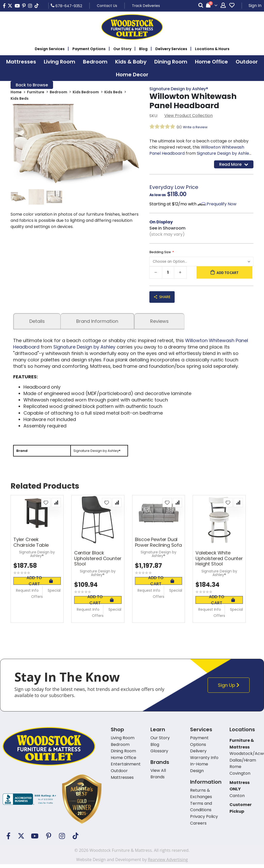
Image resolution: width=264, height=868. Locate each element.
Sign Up (230, 689)
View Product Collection (189, 116)
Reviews (159, 324)
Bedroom (58, 93)
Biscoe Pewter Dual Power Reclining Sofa (158, 546)
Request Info (27, 594)
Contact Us (107, 6)
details (37, 324)
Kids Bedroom (86, 93)
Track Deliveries (146, 6)
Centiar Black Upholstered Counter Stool (98, 562)
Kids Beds (113, 93)
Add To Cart (40, 585)
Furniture (36, 93)
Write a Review (197, 128)
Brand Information (97, 324)
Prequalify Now (222, 205)
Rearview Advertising (168, 863)
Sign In (255, 6)
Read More (234, 165)
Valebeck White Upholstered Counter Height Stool (219, 562)
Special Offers (46, 597)
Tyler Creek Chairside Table (31, 546)
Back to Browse (32, 85)
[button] (46, 506)
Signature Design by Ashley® (179, 89)
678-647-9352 (66, 6)
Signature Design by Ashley (224, 154)
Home (16, 93)
